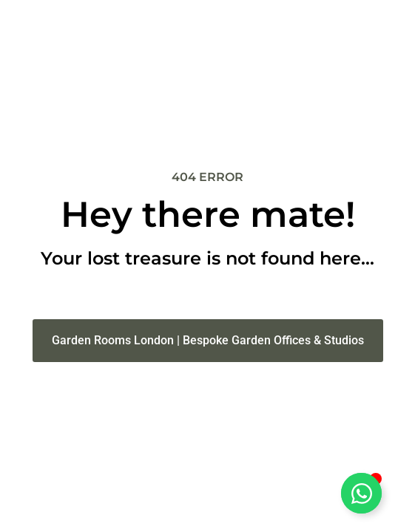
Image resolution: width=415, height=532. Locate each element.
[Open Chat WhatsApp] (361, 493)
